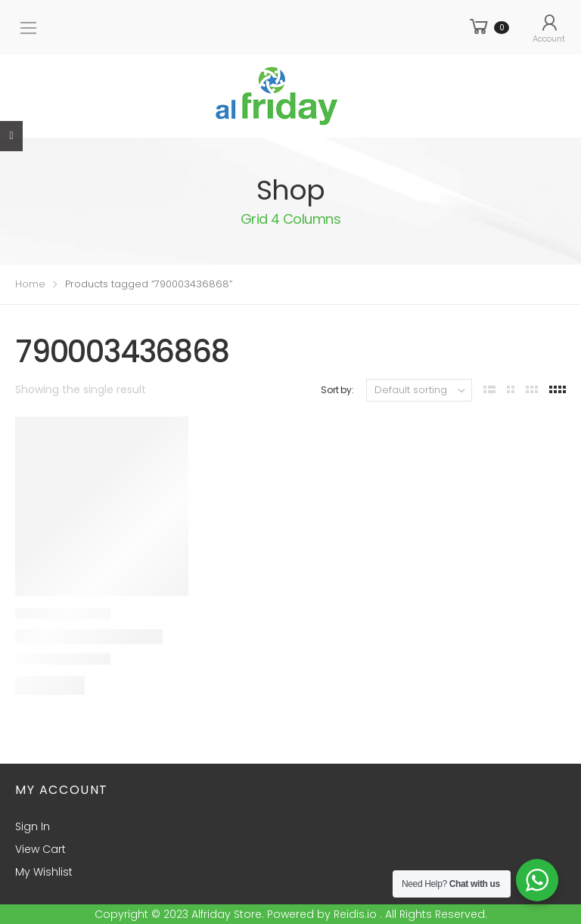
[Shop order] (419, 390)
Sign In (33, 826)
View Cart (40, 849)
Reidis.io (355, 914)
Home (30, 284)
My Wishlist (44, 872)
